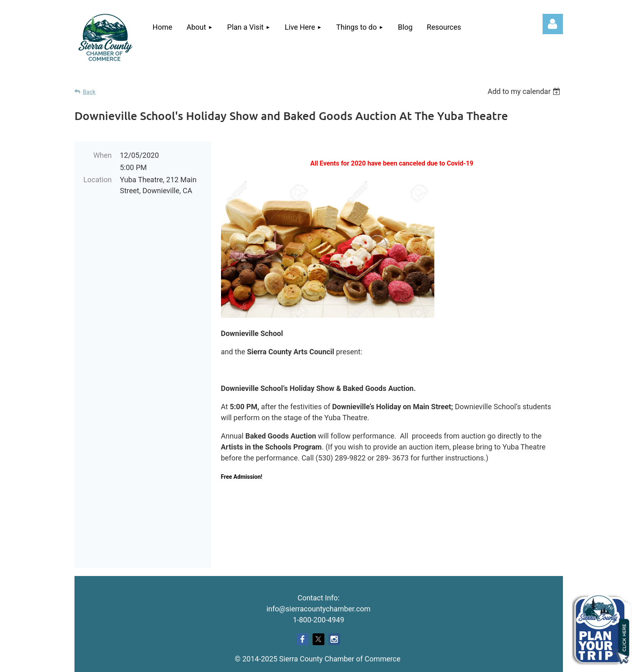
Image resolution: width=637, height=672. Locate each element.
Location (98, 180)
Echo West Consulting (333, 618)
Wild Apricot (469, 662)
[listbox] (525, 91)
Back (89, 92)
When (102, 155)
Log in (553, 24)
